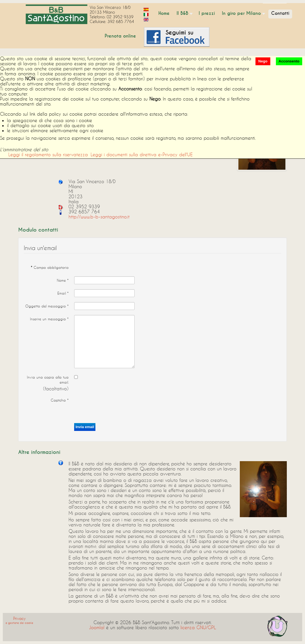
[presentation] (117, 407)
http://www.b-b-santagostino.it (99, 217)
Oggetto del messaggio (47, 306)
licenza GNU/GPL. (198, 627)
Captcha (60, 400)
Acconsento (289, 61)
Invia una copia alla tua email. (48, 380)
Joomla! (97, 627)
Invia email (85, 427)
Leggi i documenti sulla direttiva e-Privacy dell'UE (142, 154)
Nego (263, 61)
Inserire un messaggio (49, 319)
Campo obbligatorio (50, 267)
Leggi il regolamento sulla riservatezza (48, 154)
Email (63, 293)
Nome (63, 280)
